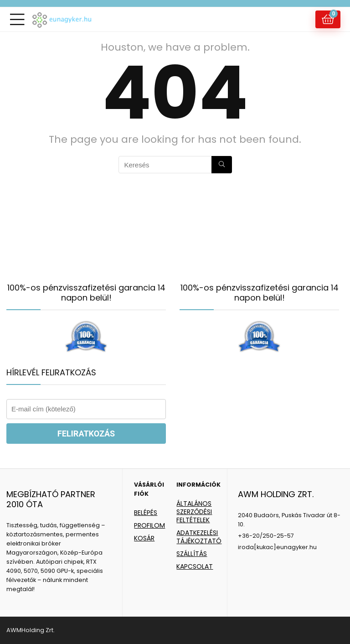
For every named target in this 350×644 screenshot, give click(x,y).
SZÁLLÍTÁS (192, 554)
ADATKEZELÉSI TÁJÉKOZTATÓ (199, 537)
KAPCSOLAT (195, 566)
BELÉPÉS (146, 513)
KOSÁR (144, 538)
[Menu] (17, 19)
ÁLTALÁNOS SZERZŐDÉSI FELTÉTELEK (194, 512)
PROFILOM (149, 525)
